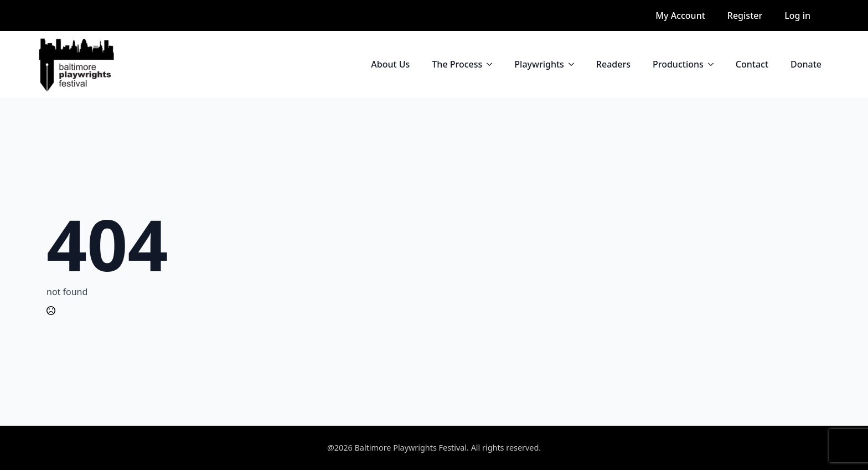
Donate (806, 64)
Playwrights (539, 64)
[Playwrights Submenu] (575, 64)
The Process (457, 64)
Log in (797, 16)
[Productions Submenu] (714, 64)
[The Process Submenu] (493, 64)
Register (745, 16)
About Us (390, 64)
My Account (680, 16)
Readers (613, 64)
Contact (752, 64)
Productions (678, 64)
